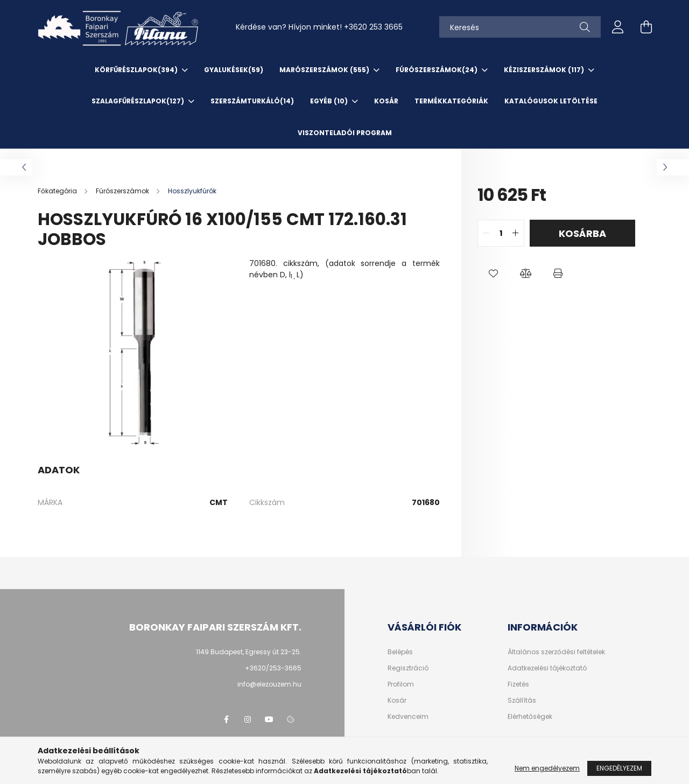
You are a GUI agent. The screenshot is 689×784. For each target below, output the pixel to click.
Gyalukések (234, 70)
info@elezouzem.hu (269, 684)
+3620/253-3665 (273, 668)
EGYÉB (330, 101)
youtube (269, 719)
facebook (226, 719)
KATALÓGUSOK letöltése (551, 101)
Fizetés (518, 684)
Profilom (401, 684)
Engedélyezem (619, 772)
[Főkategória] (58, 191)
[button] (494, 274)
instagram (248, 719)
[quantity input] (501, 233)
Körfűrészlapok (137, 70)
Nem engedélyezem (547, 772)
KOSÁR (386, 101)
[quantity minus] (486, 233)
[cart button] (646, 27)
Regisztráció (408, 668)
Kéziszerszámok (545, 70)
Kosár (397, 701)
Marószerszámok (325, 70)
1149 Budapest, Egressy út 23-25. (249, 652)
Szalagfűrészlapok (139, 101)
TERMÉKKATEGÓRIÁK (451, 101)
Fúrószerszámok (437, 70)
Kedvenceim (408, 717)
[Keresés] (520, 27)
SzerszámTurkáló (252, 101)
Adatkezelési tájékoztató (547, 668)
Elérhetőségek (530, 717)
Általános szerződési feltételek (556, 652)
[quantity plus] (516, 233)
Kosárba (582, 233)
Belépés (400, 652)
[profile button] (618, 27)
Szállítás (522, 701)
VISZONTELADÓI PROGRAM (345, 133)
